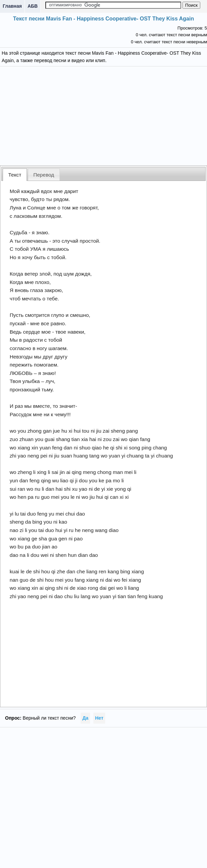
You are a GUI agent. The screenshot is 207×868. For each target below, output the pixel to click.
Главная (12, 6)
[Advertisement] (103, 115)
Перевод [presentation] (44, 175)
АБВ (33, 6)
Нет (99, 718)
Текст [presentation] (15, 175)
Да (85, 718)
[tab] (15, 175)
